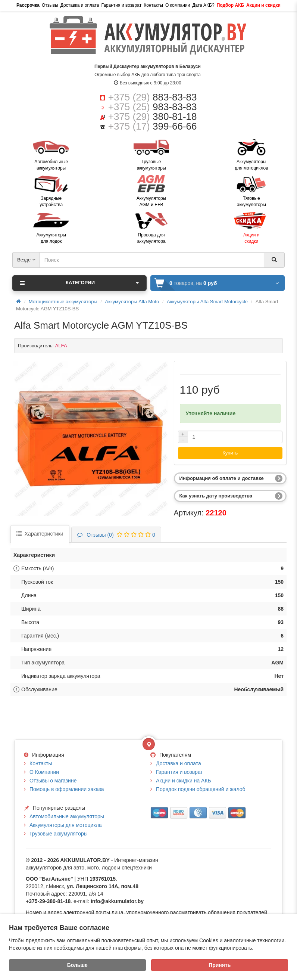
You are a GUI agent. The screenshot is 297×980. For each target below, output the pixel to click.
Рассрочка (28, 5)
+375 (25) (153, 107)
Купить (230, 453)
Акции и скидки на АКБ (184, 781)
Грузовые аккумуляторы (59, 834)
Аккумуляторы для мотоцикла (66, 825)
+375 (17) (153, 126)
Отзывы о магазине (53, 781)
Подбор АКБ (230, 5)
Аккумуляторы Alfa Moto (132, 302)
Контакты (153, 5)
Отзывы (50, 5)
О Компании (44, 772)
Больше (77, 965)
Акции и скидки (263, 5)
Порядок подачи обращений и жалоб (201, 789)
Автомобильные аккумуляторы (67, 816)
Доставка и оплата (80, 5)
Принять (220, 965)
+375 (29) (153, 97)
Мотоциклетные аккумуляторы (63, 302)
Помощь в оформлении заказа (67, 789)
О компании (178, 5)
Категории (79, 283)
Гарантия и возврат (121, 5)
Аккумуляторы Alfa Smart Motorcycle (207, 302)
